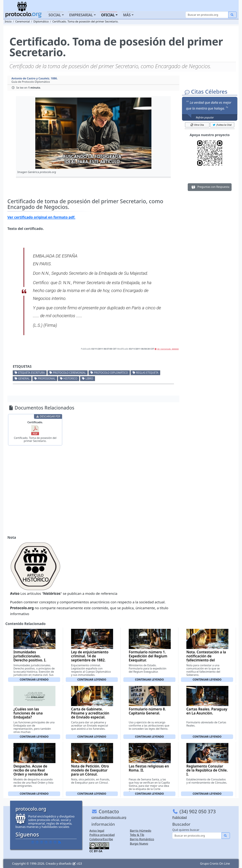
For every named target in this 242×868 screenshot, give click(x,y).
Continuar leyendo (34, 680)
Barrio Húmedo (141, 831)
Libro (89, 378)
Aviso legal (97, 831)
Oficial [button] (108, 15)
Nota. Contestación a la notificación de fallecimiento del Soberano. (206, 658)
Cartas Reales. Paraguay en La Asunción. (207, 711)
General (24, 378)
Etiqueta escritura (31, 373)
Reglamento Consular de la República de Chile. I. (207, 770)
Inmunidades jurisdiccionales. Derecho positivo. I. (30, 656)
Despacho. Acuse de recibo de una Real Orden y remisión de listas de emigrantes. (31, 772)
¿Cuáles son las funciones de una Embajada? (28, 713)
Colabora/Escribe (101, 839)
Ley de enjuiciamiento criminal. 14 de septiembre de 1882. (90, 656)
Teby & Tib (137, 835)
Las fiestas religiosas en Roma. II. (149, 768)
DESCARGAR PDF (48, 416)
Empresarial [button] (81, 15)
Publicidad (179, 817)
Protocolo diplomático (111, 373)
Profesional (47, 378)
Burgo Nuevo (139, 843)
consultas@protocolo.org (109, 817)
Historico (70, 378)
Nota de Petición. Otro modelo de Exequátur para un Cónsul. (90, 770)
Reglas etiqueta (147, 373)
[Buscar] (207, 15)
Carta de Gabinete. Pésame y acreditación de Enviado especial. (90, 713)
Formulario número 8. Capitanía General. (147, 711)
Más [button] (127, 15)
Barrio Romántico (142, 839)
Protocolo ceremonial (69, 373)
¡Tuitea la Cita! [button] (222, 125)
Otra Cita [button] (197, 125)
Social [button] (55, 15)
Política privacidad (102, 835)
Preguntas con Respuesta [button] (210, 187)
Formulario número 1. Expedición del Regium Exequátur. (148, 656)
